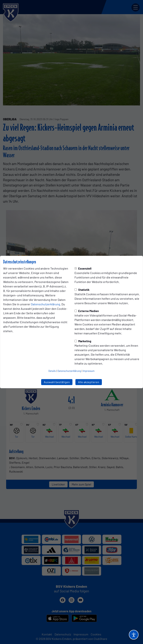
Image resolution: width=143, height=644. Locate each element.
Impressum (89, 371)
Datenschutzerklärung (46, 304)
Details (52, 371)
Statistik (82, 290)
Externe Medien (87, 311)
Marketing (83, 341)
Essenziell (83, 268)
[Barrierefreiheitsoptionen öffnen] (134, 635)
